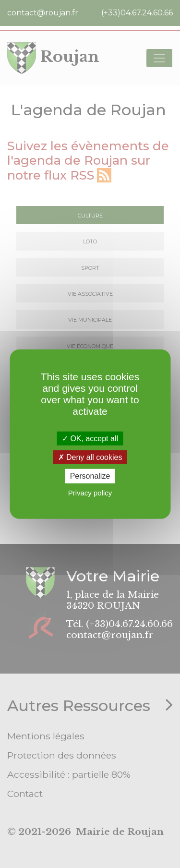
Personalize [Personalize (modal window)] (90, 476)
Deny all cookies (90, 457)
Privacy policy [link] (90, 492)
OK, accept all (90, 439)
